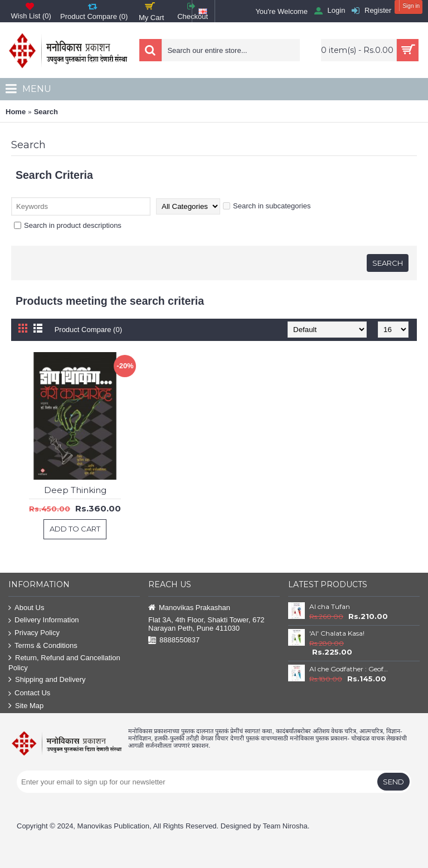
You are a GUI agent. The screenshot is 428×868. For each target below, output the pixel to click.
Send (393, 782)
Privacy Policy (34, 633)
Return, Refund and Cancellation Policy (64, 663)
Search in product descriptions (68, 225)
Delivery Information (44, 620)
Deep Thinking (75, 490)
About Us (26, 608)
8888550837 (174, 640)
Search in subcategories (267, 206)
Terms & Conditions (43, 646)
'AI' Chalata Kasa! (337, 633)
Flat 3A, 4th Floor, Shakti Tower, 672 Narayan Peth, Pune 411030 (206, 624)
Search (46, 112)
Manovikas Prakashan (189, 608)
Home (16, 112)
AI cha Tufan (330, 606)
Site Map (26, 706)
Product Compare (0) (88, 330)
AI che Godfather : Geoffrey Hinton (349, 669)
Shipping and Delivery (47, 680)
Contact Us (29, 693)
